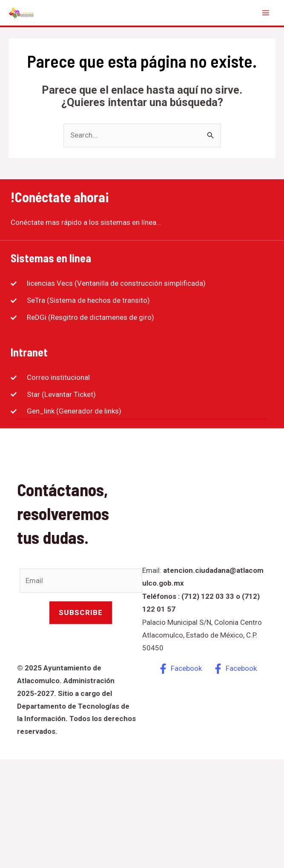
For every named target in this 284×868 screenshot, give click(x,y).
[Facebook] (180, 669)
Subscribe (81, 612)
